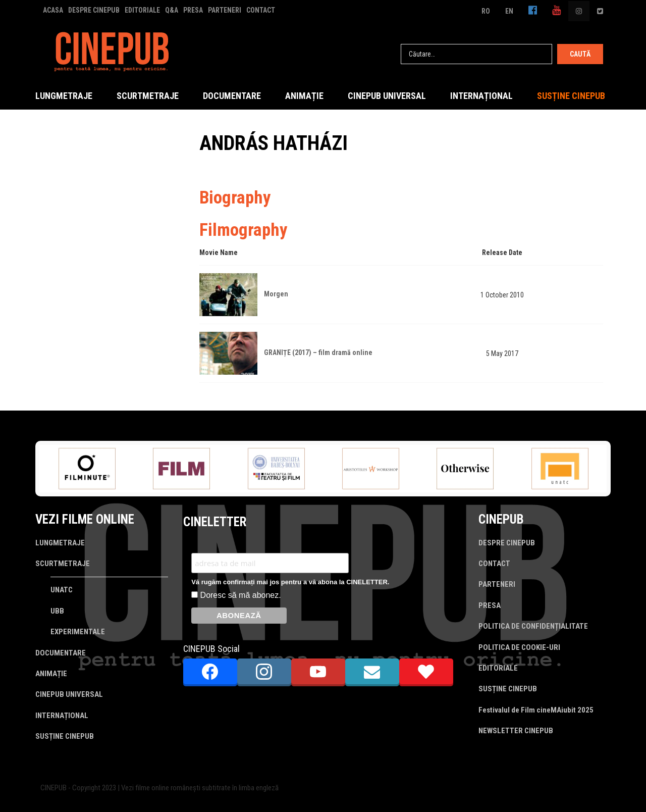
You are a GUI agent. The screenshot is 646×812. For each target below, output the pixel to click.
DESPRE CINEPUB (94, 10)
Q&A (172, 10)
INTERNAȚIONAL (481, 96)
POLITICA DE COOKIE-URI (519, 647)
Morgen (276, 294)
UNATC (62, 590)
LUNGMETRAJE (64, 96)
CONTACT (261, 10)
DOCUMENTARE (232, 96)
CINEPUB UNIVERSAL (387, 96)
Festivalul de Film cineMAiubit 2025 (536, 710)
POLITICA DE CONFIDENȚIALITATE (533, 626)
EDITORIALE (142, 10)
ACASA (53, 10)
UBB (57, 611)
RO (486, 11)
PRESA (193, 10)
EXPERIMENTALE (78, 632)
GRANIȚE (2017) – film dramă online (318, 352)
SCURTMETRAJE (148, 96)
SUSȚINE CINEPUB (571, 96)
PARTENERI (225, 10)
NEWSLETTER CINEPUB (516, 731)
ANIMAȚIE (304, 96)
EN (509, 11)
